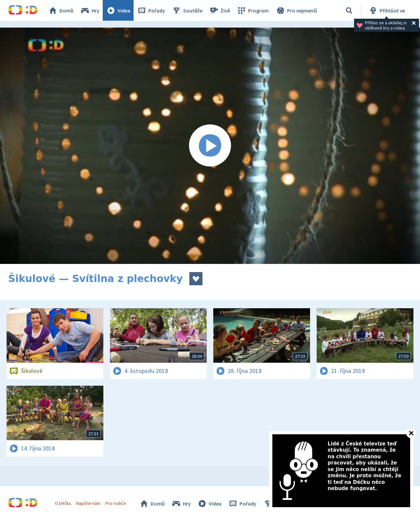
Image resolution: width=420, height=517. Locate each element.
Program (253, 11)
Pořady (151, 11)
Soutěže (187, 11)
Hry (90, 11)
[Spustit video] (210, 146)
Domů (61, 11)
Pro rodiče (116, 503)
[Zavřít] (411, 433)
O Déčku (63, 503)
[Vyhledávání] (349, 11)
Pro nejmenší (296, 11)
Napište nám (88, 503)
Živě (220, 11)
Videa (118, 11)
